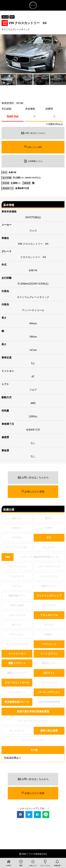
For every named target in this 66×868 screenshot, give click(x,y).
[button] (20, 815)
